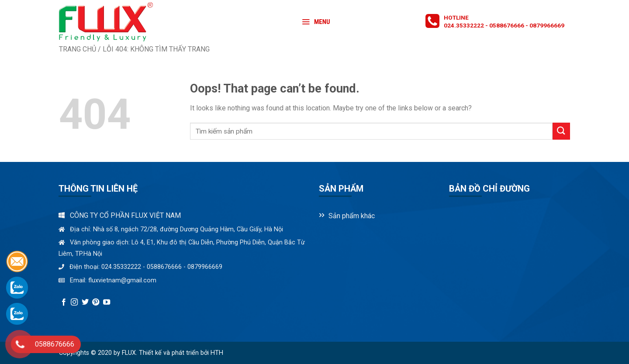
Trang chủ (78, 49)
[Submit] (561, 131)
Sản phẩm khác (352, 216)
